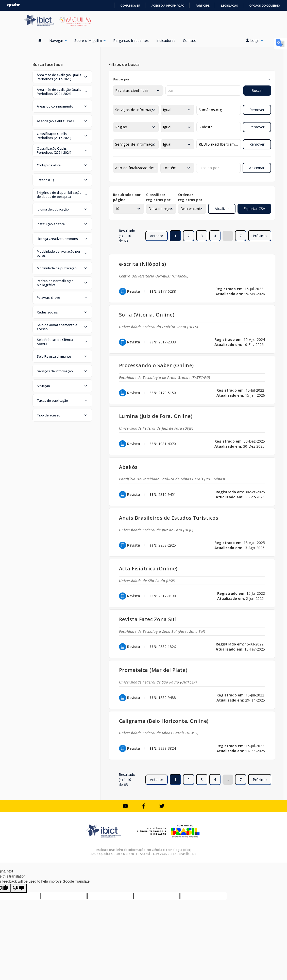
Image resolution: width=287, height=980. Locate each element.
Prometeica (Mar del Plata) (153, 670)
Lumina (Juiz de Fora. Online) (156, 416)
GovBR (13, 5)
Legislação (230, 6)
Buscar (257, 90)
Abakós (128, 467)
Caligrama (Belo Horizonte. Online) (164, 721)
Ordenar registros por (190, 197)
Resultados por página (127, 197)
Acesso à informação (168, 6)
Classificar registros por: (159, 197)
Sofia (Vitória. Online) (147, 315)
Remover (257, 110)
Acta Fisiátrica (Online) (148, 568)
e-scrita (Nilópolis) (143, 264)
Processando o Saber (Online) (156, 365)
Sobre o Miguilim (90, 40)
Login (254, 40)
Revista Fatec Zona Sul (148, 619)
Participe (203, 6)
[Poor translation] (19, 888)
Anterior (157, 236)
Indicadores (166, 40)
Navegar (58, 40)
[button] (62, 77)
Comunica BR (130, 6)
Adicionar (257, 168)
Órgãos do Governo (265, 6)
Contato (190, 40)
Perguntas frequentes (131, 40)
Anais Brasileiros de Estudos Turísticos (169, 518)
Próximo (260, 236)
